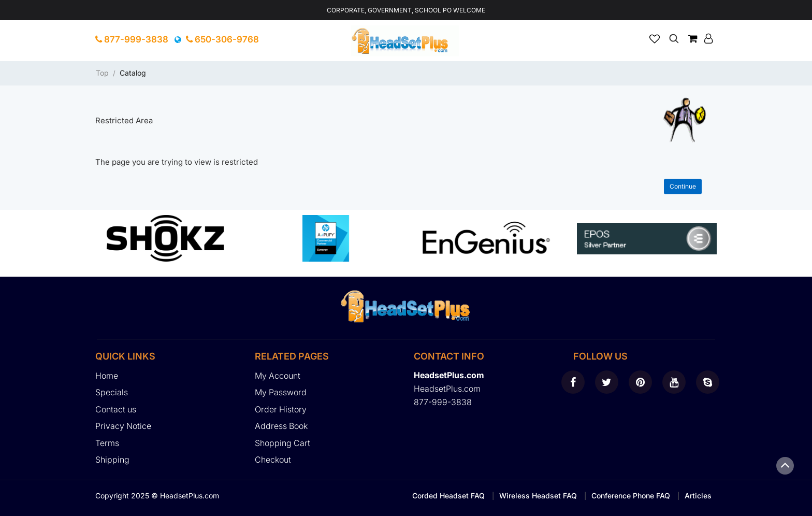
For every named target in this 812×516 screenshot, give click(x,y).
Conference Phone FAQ (631, 496)
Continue (683, 186)
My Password (281, 392)
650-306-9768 (222, 39)
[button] (708, 38)
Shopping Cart (282, 443)
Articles (698, 496)
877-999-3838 (132, 39)
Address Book (281, 426)
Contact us (116, 409)
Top (102, 73)
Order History (281, 409)
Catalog (133, 73)
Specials (112, 392)
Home (107, 376)
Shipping (112, 460)
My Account (278, 376)
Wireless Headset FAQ (538, 496)
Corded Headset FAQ (448, 496)
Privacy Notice (123, 426)
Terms (107, 443)
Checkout (273, 460)
